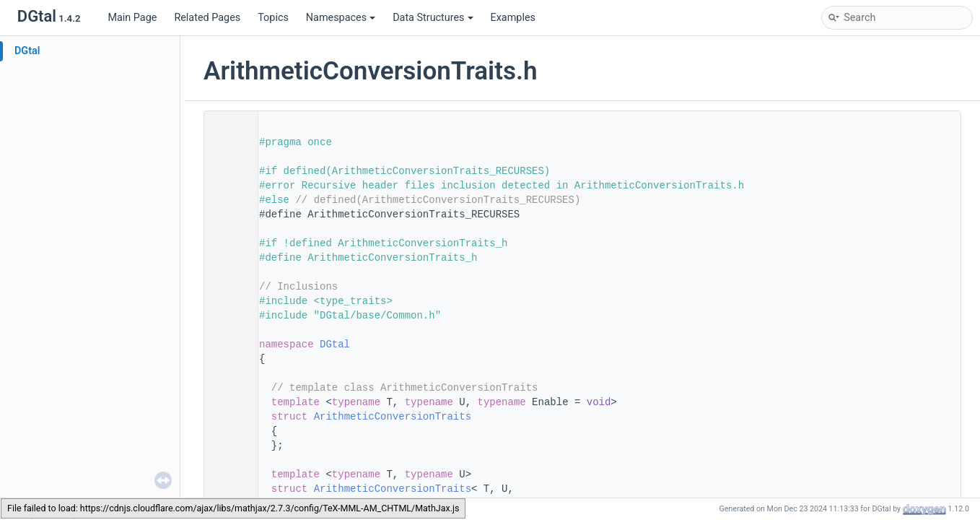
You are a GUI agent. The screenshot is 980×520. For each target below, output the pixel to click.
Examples (513, 18)
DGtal (27, 51)
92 (227, 417)
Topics (273, 18)
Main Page (132, 18)
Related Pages (207, 18)
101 (227, 489)
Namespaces (341, 18)
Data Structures (433, 18)
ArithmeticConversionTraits (393, 417)
